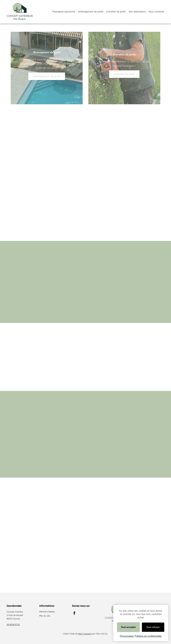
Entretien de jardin (116, 12)
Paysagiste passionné (64, 12)
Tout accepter (128, 627)
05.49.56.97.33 (13, 625)
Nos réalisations (137, 12)
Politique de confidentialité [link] (148, 636)
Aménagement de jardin (91, 12)
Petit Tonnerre (85, 634)
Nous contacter (156, 12)
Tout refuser (153, 627)
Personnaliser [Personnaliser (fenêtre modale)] (127, 636)
